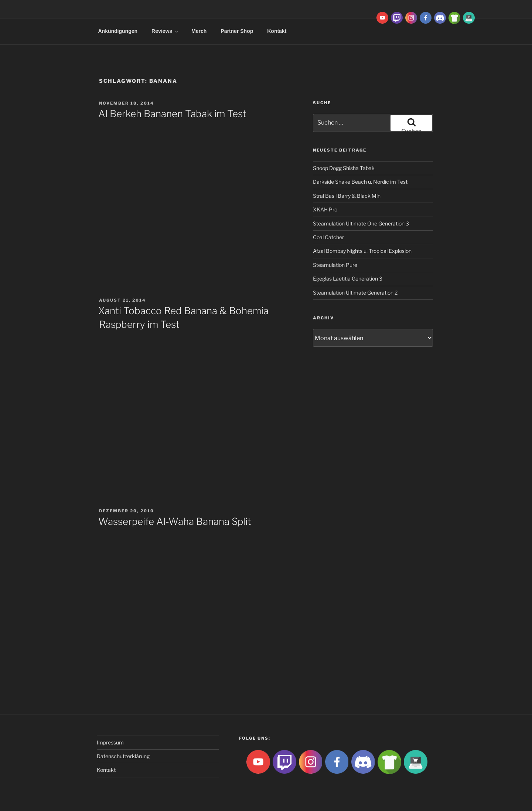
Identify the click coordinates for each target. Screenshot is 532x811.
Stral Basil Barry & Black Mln (347, 196)
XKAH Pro (325, 209)
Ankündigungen (118, 31)
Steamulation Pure (335, 265)
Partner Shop (237, 31)
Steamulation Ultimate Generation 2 (355, 293)
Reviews (165, 31)
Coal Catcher (328, 237)
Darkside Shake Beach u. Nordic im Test (360, 182)
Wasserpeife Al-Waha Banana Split (175, 521)
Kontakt (277, 31)
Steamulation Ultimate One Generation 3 (361, 223)
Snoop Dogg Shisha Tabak (344, 168)
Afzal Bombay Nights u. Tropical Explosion (362, 251)
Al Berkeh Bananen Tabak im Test (172, 114)
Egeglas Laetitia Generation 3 (348, 279)
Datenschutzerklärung (123, 756)
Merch (199, 31)
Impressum (110, 742)
